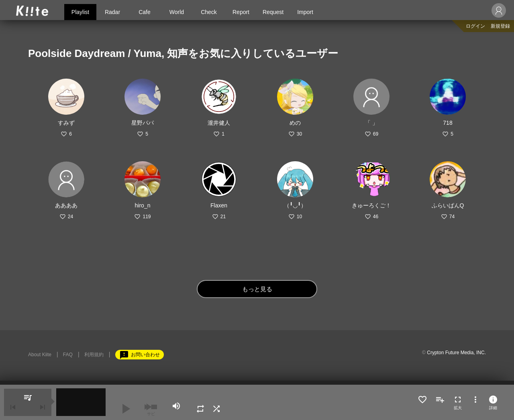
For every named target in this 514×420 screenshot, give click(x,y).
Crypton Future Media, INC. (456, 353)
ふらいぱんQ (448, 205)
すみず (66, 123)
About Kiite (40, 355)
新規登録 (500, 26)
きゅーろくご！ (371, 205)
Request (273, 12)
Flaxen (219, 205)
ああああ (66, 205)
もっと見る (257, 289)
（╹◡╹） (295, 205)
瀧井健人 (219, 123)
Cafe (145, 12)
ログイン (475, 26)
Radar (112, 12)
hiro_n (143, 205)
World (177, 12)
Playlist (80, 12)
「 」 (371, 123)
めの (295, 123)
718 (448, 123)
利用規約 (94, 355)
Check (209, 12)
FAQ (68, 355)
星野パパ (143, 123)
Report (241, 12)
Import (305, 12)
